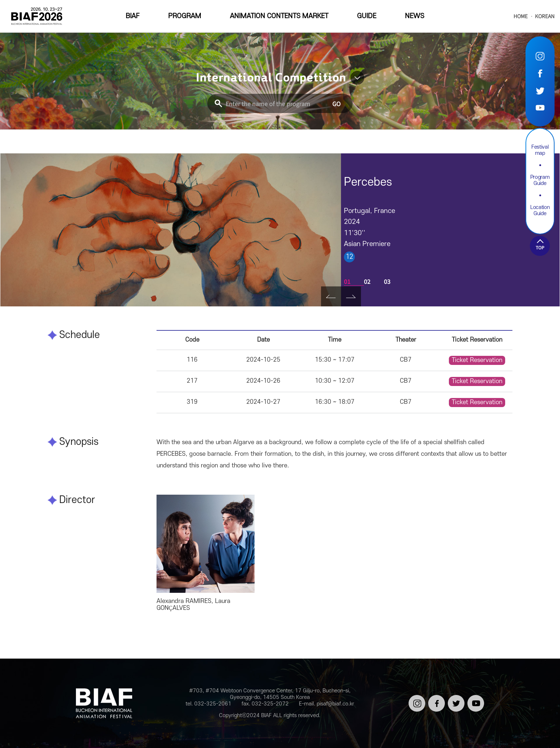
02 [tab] (367, 281)
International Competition (271, 78)
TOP (540, 247)
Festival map (540, 150)
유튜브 (474, 698)
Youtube (540, 107)
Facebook (540, 73)
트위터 (455, 698)
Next (351, 296)
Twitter (540, 90)
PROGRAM (185, 16)
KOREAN (545, 16)
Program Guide (540, 180)
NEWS (415, 16)
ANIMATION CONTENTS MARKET (279, 16)
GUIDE (367, 16)
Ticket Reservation (477, 360)
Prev (331, 296)
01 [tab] (347, 281)
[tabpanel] (171, 230)
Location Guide (540, 210)
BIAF (133, 16)
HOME (521, 16)
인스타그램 (416, 701)
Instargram (540, 56)
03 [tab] (387, 281)
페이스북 (435, 701)
